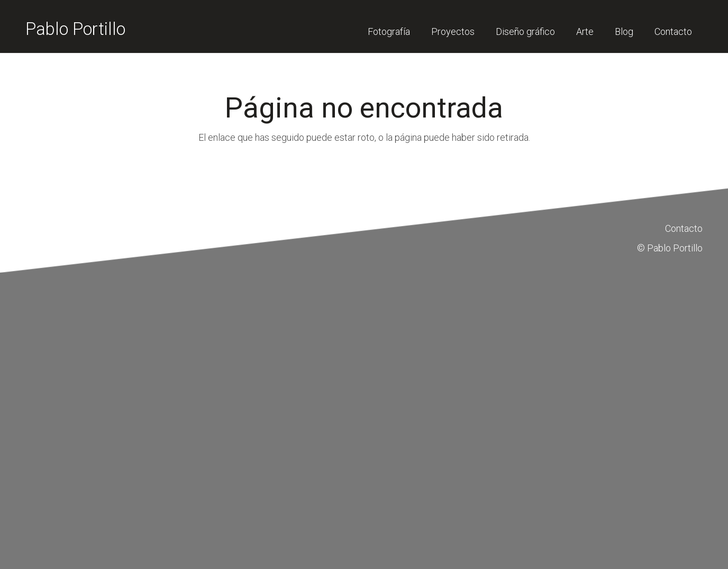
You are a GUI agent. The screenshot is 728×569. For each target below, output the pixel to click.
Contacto (684, 228)
